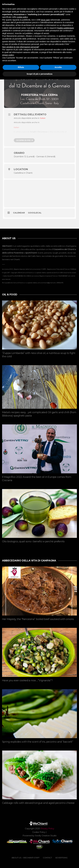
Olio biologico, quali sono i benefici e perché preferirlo (33, 541)
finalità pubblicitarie (66, 28)
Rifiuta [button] (21, 67)
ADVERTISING (61, 858)
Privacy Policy (47, 829)
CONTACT (47, 858)
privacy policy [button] (8, 55)
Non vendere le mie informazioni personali (20, 47)
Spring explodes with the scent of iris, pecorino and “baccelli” (38, 742)
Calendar (19, 213)
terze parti (45, 20)
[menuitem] (43, 118)
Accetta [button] (58, 67)
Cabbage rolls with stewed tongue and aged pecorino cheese (38, 803)
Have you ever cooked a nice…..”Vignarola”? (27, 680)
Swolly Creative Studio (46, 836)
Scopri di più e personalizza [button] (39, 74)
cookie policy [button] (22, 17)
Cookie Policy (39, 832)
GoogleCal (35, 213)
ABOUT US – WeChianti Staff (26, 858)
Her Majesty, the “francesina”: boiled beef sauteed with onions (38, 619)
